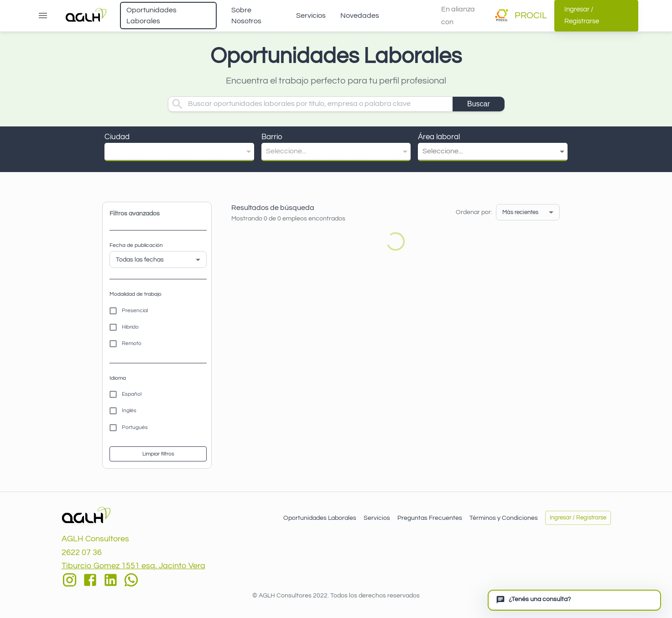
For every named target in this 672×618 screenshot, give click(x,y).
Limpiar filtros (158, 454)
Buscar (479, 104)
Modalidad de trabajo (135, 294)
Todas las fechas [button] (140, 260)
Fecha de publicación (136, 245)
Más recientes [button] (520, 212)
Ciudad (117, 137)
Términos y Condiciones (504, 518)
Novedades (360, 16)
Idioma (118, 378)
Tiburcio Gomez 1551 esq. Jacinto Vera (133, 566)
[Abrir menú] (43, 16)
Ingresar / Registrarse (596, 16)
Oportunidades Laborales (151, 16)
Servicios (311, 16)
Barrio (272, 137)
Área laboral (439, 137)
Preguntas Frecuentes (430, 518)
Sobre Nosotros (246, 16)
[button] (179, 151)
